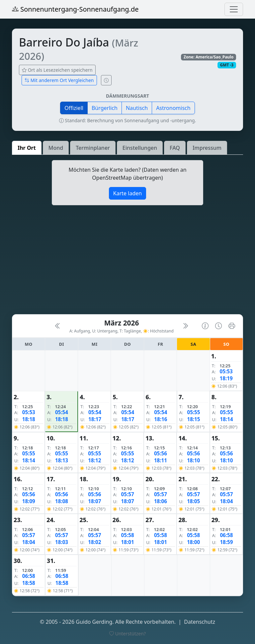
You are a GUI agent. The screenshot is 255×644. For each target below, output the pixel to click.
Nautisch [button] (137, 108)
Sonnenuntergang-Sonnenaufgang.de (75, 9)
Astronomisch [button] (173, 108)
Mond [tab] (56, 148)
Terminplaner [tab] (93, 148)
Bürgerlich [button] (105, 108)
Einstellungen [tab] (140, 148)
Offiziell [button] (74, 108)
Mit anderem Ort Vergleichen (59, 80)
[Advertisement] (127, 262)
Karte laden (127, 193)
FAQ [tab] (175, 148)
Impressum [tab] (207, 148)
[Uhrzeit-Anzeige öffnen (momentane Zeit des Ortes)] (106, 80)
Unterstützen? (127, 634)
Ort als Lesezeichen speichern (57, 70)
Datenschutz (200, 622)
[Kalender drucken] (232, 326)
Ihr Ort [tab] (27, 148)
